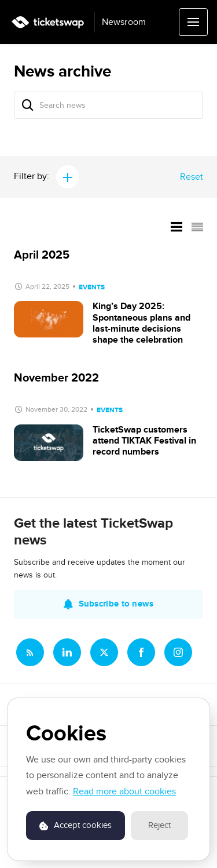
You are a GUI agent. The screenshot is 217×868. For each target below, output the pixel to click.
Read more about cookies (124, 791)
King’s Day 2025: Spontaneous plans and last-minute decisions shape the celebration (141, 323)
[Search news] (108, 105)
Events (92, 287)
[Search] (28, 105)
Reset (192, 177)
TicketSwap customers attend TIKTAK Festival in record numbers (144, 441)
